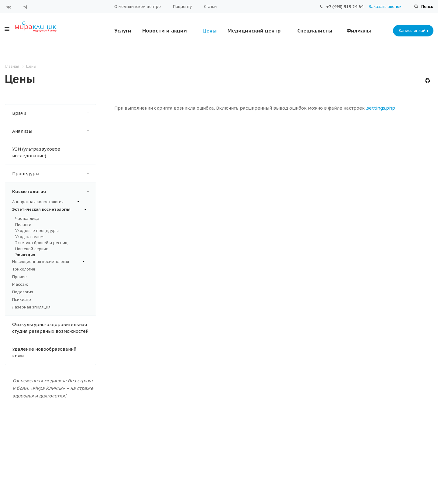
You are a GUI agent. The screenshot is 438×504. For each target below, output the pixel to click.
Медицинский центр (254, 31)
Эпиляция (25, 255)
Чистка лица (27, 218)
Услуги (123, 31)
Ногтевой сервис (32, 249)
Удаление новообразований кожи (44, 352)
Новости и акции (165, 31)
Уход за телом (29, 237)
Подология (23, 292)
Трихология (24, 269)
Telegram (25, 7)
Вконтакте (9, 7)
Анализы (54, 131)
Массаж (20, 284)
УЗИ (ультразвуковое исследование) (36, 152)
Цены (210, 31)
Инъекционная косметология (48, 262)
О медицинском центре (138, 7)
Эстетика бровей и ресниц (41, 243)
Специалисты (315, 31)
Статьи (210, 7)
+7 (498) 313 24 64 (345, 7)
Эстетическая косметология (49, 209)
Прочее (19, 277)
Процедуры (54, 174)
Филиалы (359, 31)
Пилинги (23, 225)
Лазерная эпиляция (31, 307)
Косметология (54, 192)
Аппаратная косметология (46, 202)
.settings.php (381, 108)
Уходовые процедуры (37, 231)
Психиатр (22, 300)
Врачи (54, 113)
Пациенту (182, 7)
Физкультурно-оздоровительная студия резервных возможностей (50, 328)
